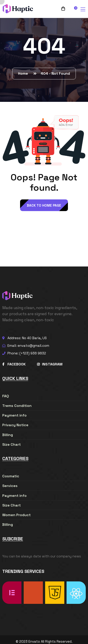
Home (24, 73)
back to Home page (44, 205)
